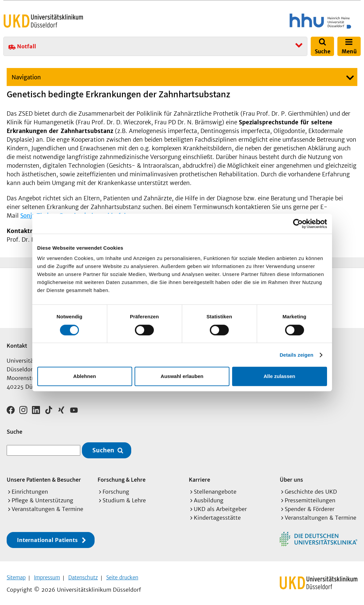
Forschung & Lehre (122, 477)
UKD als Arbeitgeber (220, 507)
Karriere (199, 477)
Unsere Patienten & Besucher (44, 477)
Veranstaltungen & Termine (47, 507)
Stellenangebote (215, 489)
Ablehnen (85, 376)
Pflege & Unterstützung (42, 498)
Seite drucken (122, 575)
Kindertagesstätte (217, 515)
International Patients (47, 538)
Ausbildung (209, 498)
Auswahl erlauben (182, 376)
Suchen (103, 448)
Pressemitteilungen (310, 498)
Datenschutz (83, 575)
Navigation (26, 77)
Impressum (47, 575)
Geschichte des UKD (311, 489)
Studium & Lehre (124, 498)
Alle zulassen (279, 376)
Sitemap (16, 575)
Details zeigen (297, 355)
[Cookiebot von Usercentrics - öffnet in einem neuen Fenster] (298, 224)
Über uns (291, 477)
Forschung (116, 489)
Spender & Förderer (310, 507)
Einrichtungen (30, 489)
